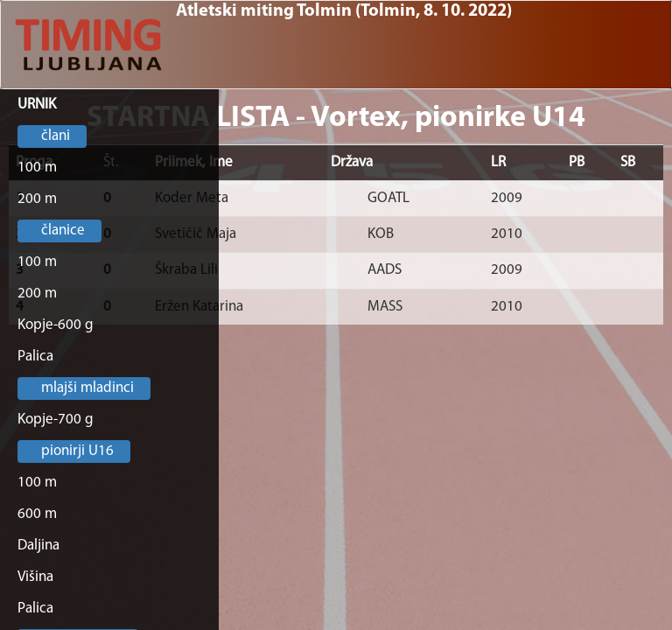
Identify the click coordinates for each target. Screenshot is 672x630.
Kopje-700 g (56, 420)
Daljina (38, 546)
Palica (35, 357)
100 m (37, 168)
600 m (37, 514)
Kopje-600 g (56, 325)
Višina (35, 577)
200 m (37, 199)
